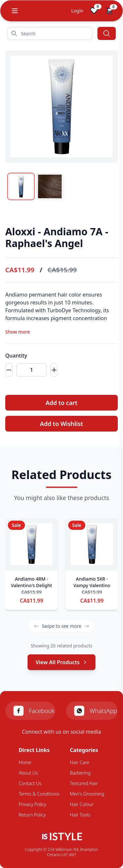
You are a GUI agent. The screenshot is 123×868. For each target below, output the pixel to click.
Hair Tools (80, 815)
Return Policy (32, 815)
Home (25, 762)
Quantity (16, 356)
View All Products (61, 662)
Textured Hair (84, 783)
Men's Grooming (87, 794)
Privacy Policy (32, 804)
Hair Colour (82, 804)
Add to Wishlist (61, 424)
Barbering (80, 773)
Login (77, 11)
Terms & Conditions (39, 794)
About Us (28, 773)
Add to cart (61, 403)
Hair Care (80, 762)
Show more (18, 332)
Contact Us (30, 783)
